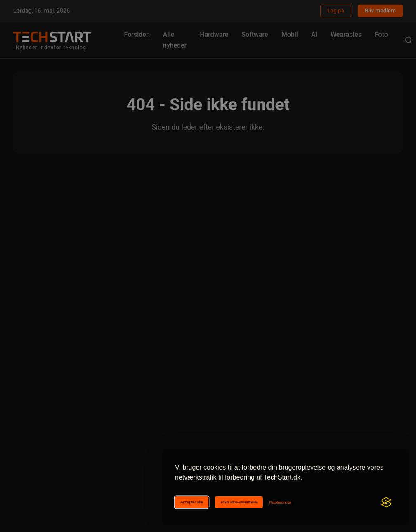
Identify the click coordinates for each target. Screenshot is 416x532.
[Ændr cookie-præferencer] (280, 502)
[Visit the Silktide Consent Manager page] (386, 502)
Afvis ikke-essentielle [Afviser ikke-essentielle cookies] (239, 502)
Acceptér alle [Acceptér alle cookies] (192, 502)
